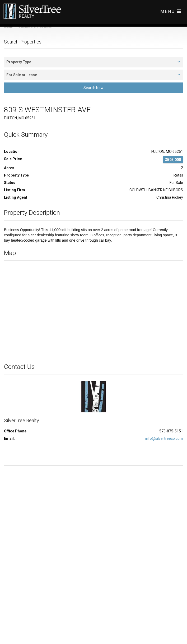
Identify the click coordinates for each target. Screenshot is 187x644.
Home (8, 27)
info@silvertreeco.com (164, 438)
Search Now (93, 88)
